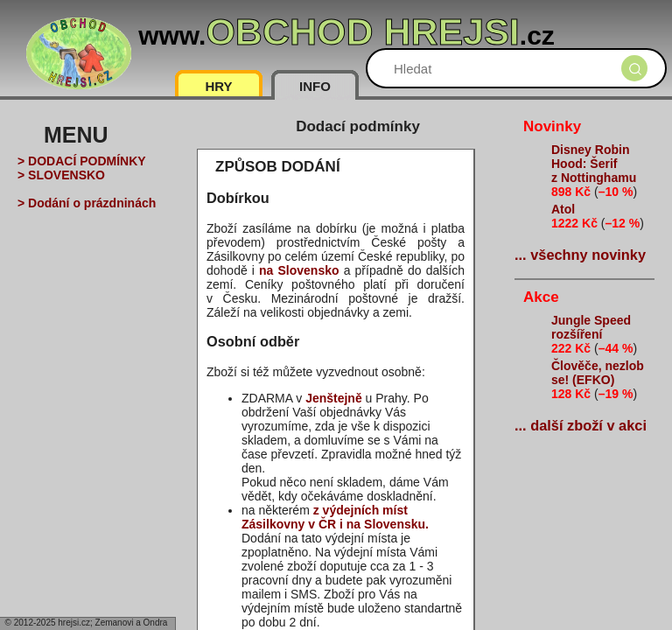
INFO (315, 86)
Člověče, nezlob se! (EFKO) (598, 373)
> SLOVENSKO (61, 175)
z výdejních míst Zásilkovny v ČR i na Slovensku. (335, 517)
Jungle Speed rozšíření (591, 327)
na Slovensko (299, 270)
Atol (563, 209)
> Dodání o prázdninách (87, 203)
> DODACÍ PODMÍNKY (82, 161)
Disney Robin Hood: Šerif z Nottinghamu (594, 164)
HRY (218, 86)
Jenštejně (334, 398)
